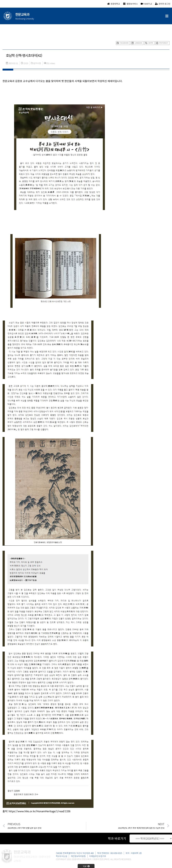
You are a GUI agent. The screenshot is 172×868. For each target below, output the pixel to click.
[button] (123, 43)
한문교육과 (22, 14)
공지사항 (37, 63)
